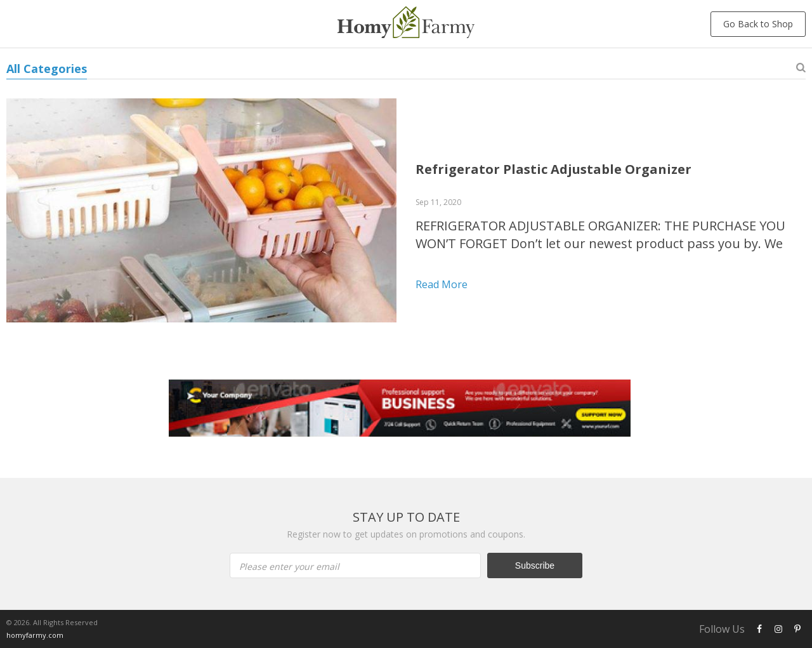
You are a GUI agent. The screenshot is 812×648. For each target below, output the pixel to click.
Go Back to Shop (758, 24)
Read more (442, 284)
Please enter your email (289, 566)
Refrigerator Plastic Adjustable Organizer (553, 169)
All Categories (47, 69)
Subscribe (535, 565)
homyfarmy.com (35, 635)
